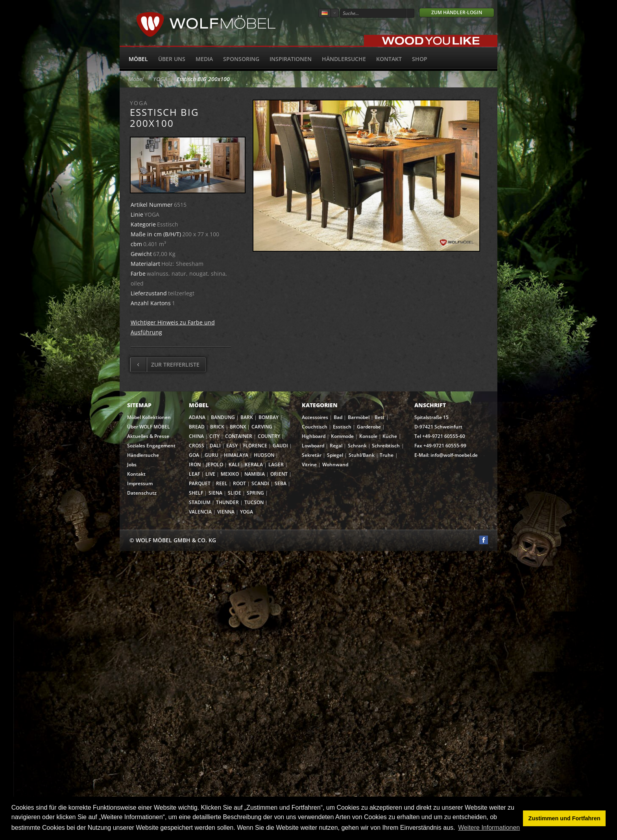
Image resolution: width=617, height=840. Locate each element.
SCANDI (260, 483)
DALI (215, 446)
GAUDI (280, 446)
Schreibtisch (386, 446)
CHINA (196, 436)
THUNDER (227, 502)
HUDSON (264, 455)
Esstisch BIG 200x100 (203, 79)
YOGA (160, 79)
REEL (222, 483)
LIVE (210, 474)
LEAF (194, 474)
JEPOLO (215, 465)
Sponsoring (241, 59)
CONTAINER (239, 436)
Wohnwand (335, 465)
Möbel (138, 59)
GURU (212, 455)
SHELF (196, 493)
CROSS (197, 446)
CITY (214, 436)
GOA (194, 455)
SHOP (420, 59)
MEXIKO (230, 474)
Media (204, 59)
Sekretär (312, 455)
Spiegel (335, 455)
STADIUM (200, 502)
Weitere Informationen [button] (489, 828)
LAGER (276, 465)
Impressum (140, 483)
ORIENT (279, 474)
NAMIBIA (255, 474)
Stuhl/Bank (362, 455)
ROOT (239, 483)
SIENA (215, 493)
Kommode (342, 436)
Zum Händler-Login (457, 12)
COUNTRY (269, 436)
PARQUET (200, 483)
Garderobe (369, 427)
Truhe (387, 455)
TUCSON (254, 502)
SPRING (255, 493)
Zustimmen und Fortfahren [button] (564, 818)
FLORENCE (255, 446)
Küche (390, 436)
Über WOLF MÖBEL (149, 427)
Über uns (172, 59)
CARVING (262, 427)
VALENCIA (200, 512)
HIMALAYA (236, 455)
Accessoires (315, 417)
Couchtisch (315, 427)
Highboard (314, 436)
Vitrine (309, 465)
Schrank (357, 446)
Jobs (132, 465)
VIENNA (226, 512)
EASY (232, 446)
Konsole (368, 436)
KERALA (254, 465)
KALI (234, 465)
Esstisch (342, 427)
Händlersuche (344, 59)
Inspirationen (291, 59)
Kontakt (389, 59)
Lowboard (313, 446)
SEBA (281, 483)
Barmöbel (359, 417)
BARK (247, 417)
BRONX (238, 427)
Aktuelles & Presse (148, 436)
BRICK (217, 427)
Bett (380, 417)
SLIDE (235, 493)
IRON (195, 465)
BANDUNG (223, 417)
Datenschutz (142, 493)
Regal (336, 446)
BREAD (197, 427)
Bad (338, 417)
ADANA (197, 417)
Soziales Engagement (151, 446)
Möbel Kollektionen (149, 417)
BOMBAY (269, 417)
